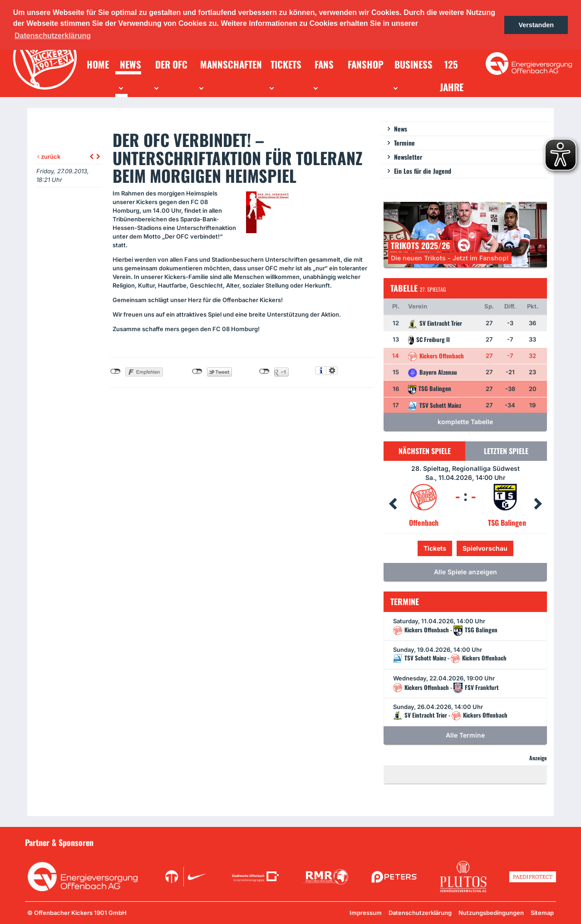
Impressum (366, 913)
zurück (49, 156)
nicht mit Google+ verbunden (264, 372)
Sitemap (542, 913)
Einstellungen (332, 371)
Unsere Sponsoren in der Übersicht (504, 842)
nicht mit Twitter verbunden (197, 372)
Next (538, 504)
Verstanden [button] (536, 25)
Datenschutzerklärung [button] (53, 36)
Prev (393, 504)
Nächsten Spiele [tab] (425, 451)
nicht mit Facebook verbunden (116, 372)
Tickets (435, 548)
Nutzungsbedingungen (491, 913)
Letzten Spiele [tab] (506, 451)
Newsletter (408, 157)
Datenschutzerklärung (420, 913)
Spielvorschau (485, 548)
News (401, 129)
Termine (404, 143)
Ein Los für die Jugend (423, 171)
